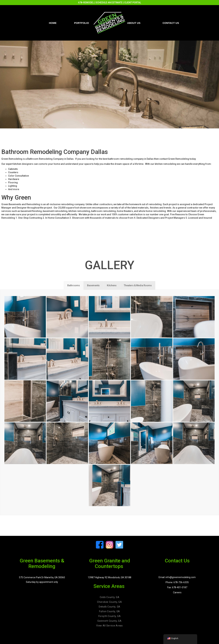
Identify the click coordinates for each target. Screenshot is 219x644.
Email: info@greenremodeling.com (177, 577)
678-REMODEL (86, 3)
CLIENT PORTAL (133, 3)
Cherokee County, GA (109, 602)
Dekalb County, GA (109, 607)
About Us (134, 23)
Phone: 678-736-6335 (177, 582)
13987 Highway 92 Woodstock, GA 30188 (109, 577)
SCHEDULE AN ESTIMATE (109, 3)
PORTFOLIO (82, 23)
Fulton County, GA (109, 611)
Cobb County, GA (110, 597)
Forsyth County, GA (110, 616)
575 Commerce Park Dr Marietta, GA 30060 (42, 577)
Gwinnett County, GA (109, 621)
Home (53, 23)
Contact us (171, 23)
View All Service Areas (109, 626)
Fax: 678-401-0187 (177, 587)
